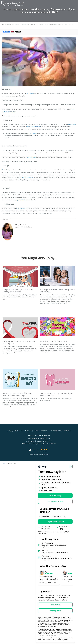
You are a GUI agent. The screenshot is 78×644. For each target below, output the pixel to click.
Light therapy (32, 133)
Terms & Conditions (41, 431)
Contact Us (67, 431)
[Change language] (71, 467)
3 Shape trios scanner (26, 177)
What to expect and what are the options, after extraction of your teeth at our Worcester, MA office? (47, 24)
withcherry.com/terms (46, 632)
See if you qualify (55, 496)
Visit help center (55, 611)
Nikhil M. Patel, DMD (7, 24)
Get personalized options (55, 522)
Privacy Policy (29, 431)
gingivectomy (72, 124)
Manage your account (55, 502)
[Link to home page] (12, 4)
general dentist (22, 200)
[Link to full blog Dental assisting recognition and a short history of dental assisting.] (58, 383)
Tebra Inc (20, 431)
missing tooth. (31, 157)
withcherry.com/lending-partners (63, 631)
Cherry (52, 595)
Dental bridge (6, 170)
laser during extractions (33, 127)
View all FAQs (55, 605)
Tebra (47, 455)
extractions (31, 93)
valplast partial (21, 208)
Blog (16, 24)
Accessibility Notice (56, 431)
